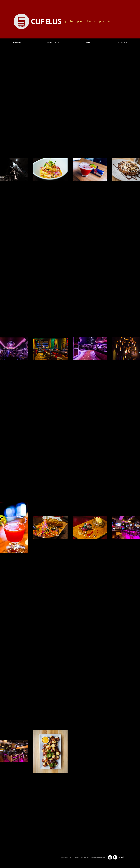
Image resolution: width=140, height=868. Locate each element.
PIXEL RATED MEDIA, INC (80, 857)
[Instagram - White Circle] (110, 857)
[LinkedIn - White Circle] (115, 857)
